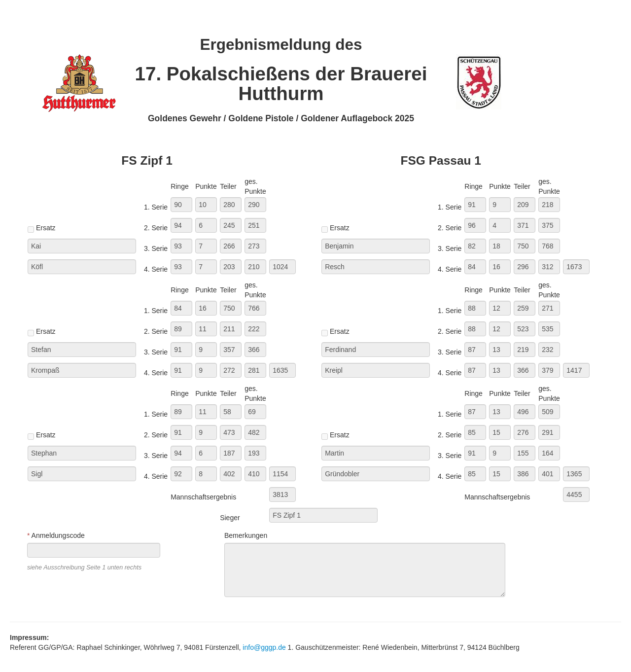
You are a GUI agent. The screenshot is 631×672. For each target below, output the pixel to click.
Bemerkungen (246, 535)
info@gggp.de (264, 647)
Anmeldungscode (56, 535)
